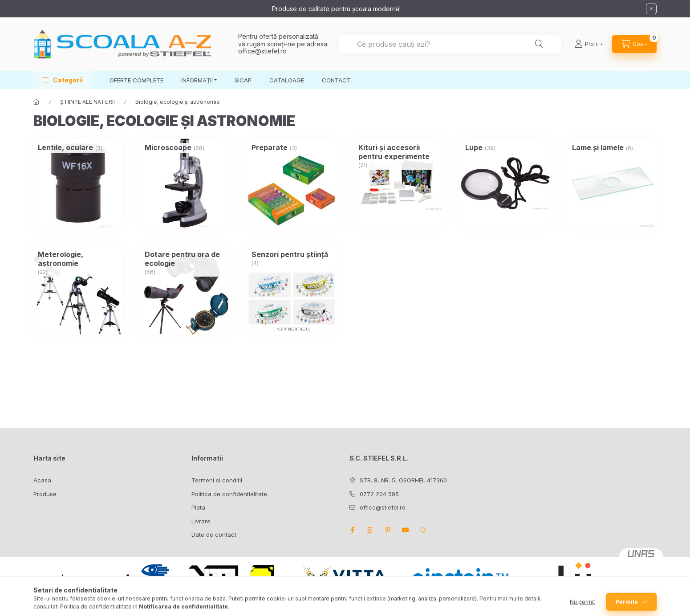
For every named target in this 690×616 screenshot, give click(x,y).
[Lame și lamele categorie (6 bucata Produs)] (598, 147)
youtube (406, 530)
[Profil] (589, 44)
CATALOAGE (287, 80)
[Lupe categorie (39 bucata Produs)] (474, 147)
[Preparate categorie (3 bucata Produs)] (270, 147)
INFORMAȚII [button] (197, 80)
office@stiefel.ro (262, 51)
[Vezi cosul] (634, 44)
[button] (63, 80)
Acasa (42, 480)
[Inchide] (651, 9)
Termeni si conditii (217, 480)
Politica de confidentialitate (229, 494)
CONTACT (336, 80)
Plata (198, 507)
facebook (352, 530)
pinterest (388, 530)
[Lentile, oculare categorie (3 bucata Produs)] (65, 147)
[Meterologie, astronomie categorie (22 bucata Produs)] (78, 259)
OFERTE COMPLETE (136, 80)
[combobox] (450, 44)
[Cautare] (539, 44)
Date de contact (214, 534)
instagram (370, 530)
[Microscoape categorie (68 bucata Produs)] (168, 147)
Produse (45, 494)
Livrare (201, 521)
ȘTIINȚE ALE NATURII (87, 102)
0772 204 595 (379, 494)
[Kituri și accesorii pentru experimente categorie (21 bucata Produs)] (398, 152)
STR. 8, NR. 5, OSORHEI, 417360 (403, 480)
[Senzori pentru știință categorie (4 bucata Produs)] (290, 254)
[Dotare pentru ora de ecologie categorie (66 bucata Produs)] (185, 259)
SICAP (243, 80)
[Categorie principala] (37, 102)
